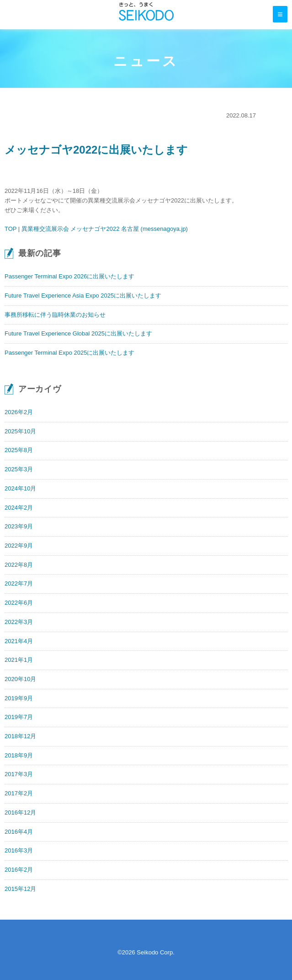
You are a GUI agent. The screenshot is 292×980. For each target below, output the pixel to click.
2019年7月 (19, 717)
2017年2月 (19, 793)
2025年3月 (19, 469)
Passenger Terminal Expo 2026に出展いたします (69, 276)
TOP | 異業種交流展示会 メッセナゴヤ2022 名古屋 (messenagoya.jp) (96, 229)
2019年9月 (19, 698)
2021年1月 (19, 660)
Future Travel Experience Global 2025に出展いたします (78, 333)
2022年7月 (19, 583)
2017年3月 (19, 774)
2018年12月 (20, 736)
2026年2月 (19, 412)
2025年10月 (20, 431)
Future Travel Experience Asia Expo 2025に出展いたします (83, 296)
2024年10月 (20, 488)
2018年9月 (19, 755)
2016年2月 (19, 870)
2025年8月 (19, 450)
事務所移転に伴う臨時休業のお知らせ (55, 315)
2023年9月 (19, 526)
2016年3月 (19, 850)
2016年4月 (19, 832)
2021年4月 (19, 641)
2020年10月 (20, 679)
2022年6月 (19, 603)
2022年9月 (19, 546)
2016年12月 (20, 812)
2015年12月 (20, 889)
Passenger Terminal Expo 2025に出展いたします (69, 353)
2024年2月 (19, 508)
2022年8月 (19, 565)
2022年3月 (19, 622)
